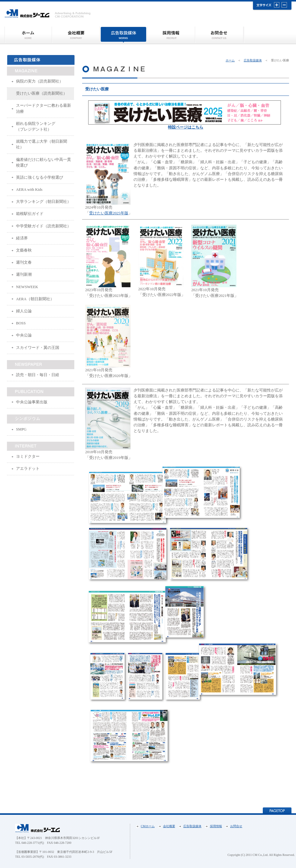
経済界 (22, 238)
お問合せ (219, 35)
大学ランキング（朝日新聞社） (43, 202)
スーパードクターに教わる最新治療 (43, 108)
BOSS (21, 323)
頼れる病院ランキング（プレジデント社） (36, 127)
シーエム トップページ (28, 35)
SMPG (21, 429)
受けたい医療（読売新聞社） (42, 93)
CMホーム (148, 826)
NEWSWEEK (27, 287)
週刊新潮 (24, 275)
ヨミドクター (28, 457)
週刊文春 (24, 262)
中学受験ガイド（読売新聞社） (43, 226)
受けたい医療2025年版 (109, 213)
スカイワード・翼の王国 (38, 348)
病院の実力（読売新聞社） (40, 81)
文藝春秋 (24, 250)
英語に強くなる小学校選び (40, 177)
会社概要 (76, 35)
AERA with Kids (29, 190)
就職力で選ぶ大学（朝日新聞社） (42, 144)
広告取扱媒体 (123, 35)
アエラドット (28, 469)
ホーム (230, 60)
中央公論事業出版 (32, 402)
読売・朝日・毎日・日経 (38, 375)
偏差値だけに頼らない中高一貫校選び (43, 163)
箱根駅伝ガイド (30, 214)
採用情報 (171, 35)
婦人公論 (24, 311)
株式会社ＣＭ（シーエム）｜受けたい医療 (48, 14)
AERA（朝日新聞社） (35, 299)
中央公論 (24, 335)
